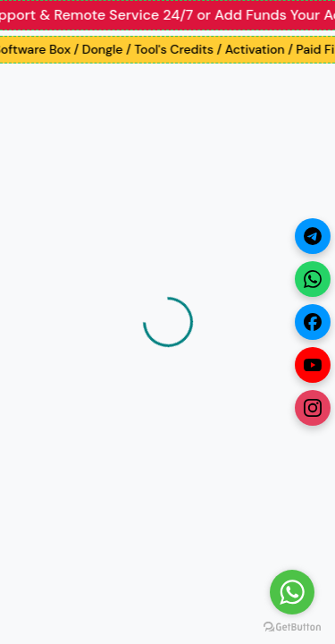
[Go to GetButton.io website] (292, 626)
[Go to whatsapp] (292, 592)
